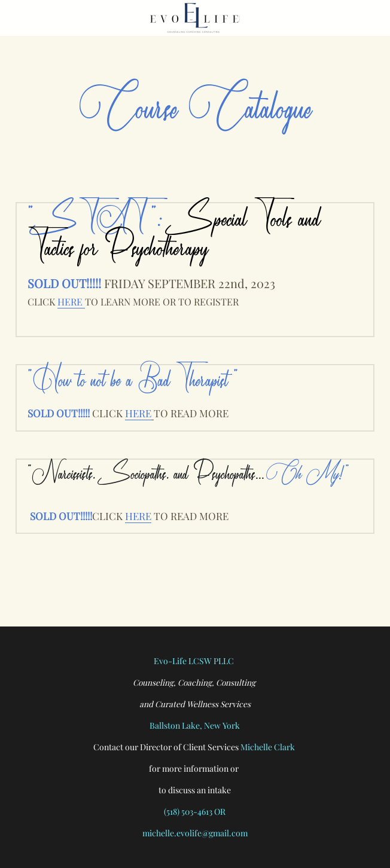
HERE (71, 302)
